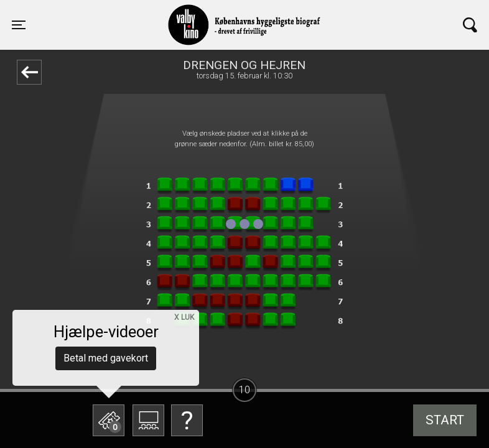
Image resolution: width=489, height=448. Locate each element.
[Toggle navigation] (19, 25)
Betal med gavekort (106, 358)
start (445, 420)
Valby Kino (129, 14)
